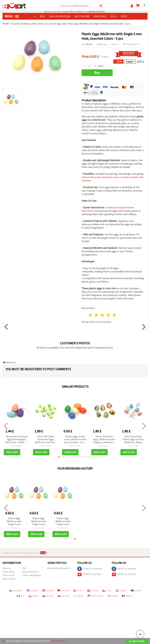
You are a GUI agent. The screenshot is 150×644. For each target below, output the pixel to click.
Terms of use (8, 575)
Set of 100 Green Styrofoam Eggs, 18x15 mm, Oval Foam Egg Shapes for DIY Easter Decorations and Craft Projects (46, 440)
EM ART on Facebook (90, 569)
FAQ (24, 568)
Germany (63, 591)
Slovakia (48, 596)
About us (7, 568)
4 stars (108, 315)
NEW (42, 16)
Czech (107, 591)
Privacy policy (9, 572)
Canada (113, 596)
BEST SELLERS (82, 16)
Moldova (128, 596)
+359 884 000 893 (95, 12)
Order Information (31, 572)
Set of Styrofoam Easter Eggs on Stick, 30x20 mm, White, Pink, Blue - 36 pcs (133, 440)
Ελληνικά (32, 591)
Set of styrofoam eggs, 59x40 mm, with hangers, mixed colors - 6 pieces (104, 440)
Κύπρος (78, 596)
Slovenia (63, 596)
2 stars (96, 315)
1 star (90, 315)
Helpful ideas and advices (59, 568)
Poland (33, 596)
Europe (136, 591)
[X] (4, 641)
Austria (78, 591)
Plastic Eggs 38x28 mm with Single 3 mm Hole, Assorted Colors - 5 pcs (14, 521)
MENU (12, 16)
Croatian (93, 591)
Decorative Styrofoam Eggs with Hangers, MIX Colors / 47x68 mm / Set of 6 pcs (17, 440)
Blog (114, 16)
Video (124, 16)
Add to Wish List (131, 44)
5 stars (114, 315)
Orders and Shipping (32, 575)
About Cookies (9, 579)
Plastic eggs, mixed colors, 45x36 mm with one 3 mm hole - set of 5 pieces (75, 440)
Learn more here (58, 641)
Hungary (121, 591)
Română (48, 591)
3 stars (102, 315)
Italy (21, 596)
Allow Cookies (137, 641)
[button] (59, 457)
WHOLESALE (100, 16)
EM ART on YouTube (89, 574)
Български (16, 591)
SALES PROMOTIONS (60, 16)
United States (96, 596)
